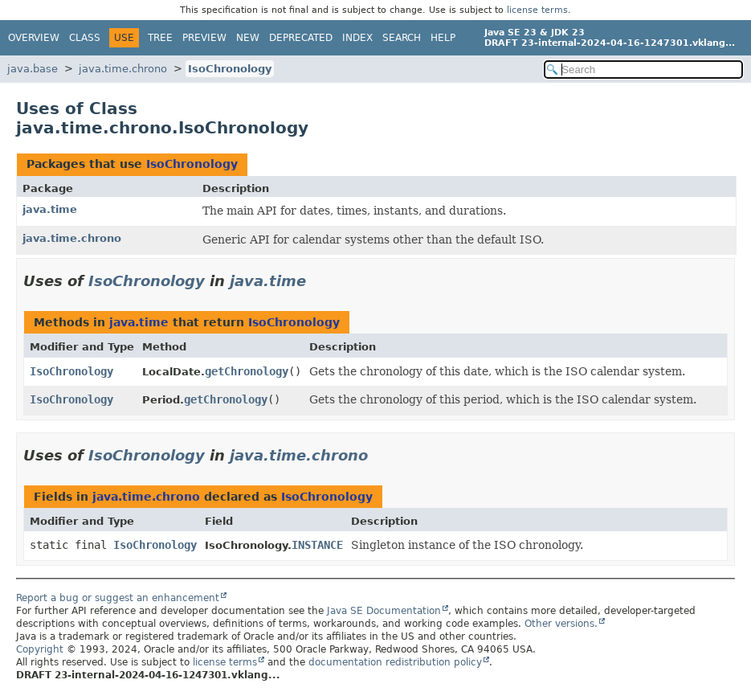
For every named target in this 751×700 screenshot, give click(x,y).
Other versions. (561, 624)
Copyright (40, 649)
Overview (34, 38)
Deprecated (301, 38)
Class (85, 38)
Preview (204, 38)
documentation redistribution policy (395, 662)
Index (357, 38)
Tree (160, 38)
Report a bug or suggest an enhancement (118, 598)
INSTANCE (317, 545)
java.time (50, 209)
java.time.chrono (123, 69)
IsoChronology (230, 69)
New (248, 38)
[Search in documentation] (643, 70)
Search (402, 38)
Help (443, 38)
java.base (33, 69)
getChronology (247, 371)
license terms (537, 10)
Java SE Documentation (384, 611)
